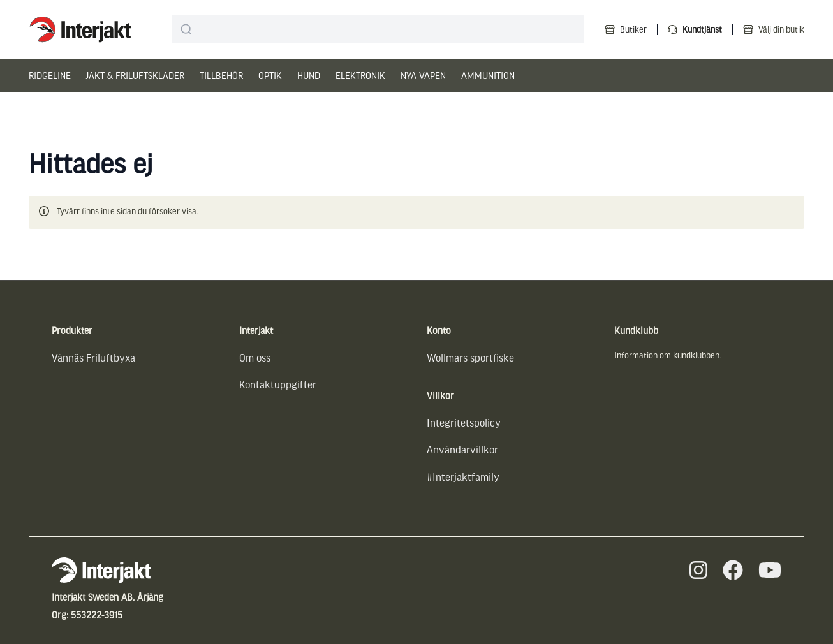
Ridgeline (50, 75)
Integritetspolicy (464, 422)
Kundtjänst (702, 29)
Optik (270, 75)
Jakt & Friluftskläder (135, 75)
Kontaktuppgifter (278, 384)
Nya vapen (423, 75)
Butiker (633, 29)
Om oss (255, 357)
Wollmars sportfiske (470, 357)
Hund (309, 75)
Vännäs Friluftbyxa (93, 357)
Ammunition (488, 75)
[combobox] (378, 29)
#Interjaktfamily (463, 477)
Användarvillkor (462, 449)
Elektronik (360, 75)
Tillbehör (221, 75)
